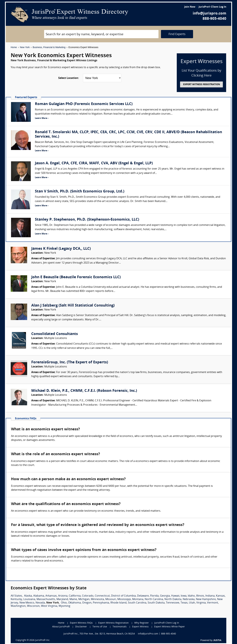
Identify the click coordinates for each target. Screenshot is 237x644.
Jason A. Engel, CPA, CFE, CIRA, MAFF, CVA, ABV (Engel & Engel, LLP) (94, 163)
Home (14, 47)
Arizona (63, 596)
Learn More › (42, 118)
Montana (138, 599)
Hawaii (175, 596)
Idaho (191, 596)
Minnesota (97, 599)
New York (25, 47)
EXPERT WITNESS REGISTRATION (202, 85)
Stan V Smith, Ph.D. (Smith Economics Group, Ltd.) (80, 192)
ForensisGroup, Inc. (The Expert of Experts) (70, 362)
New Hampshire (206, 599)
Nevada (40, 603)
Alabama (39, 596)
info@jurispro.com (210, 14)
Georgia (165, 596)
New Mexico (27, 603)
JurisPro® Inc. (43, 640)
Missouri (111, 599)
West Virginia (49, 606)
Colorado (88, 596)
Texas (184, 603)
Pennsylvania (101, 603)
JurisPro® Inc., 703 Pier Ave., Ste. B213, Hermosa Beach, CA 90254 (99, 634)
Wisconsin (33, 606)
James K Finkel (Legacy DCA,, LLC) (61, 249)
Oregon (87, 603)
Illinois (200, 596)
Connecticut (102, 596)
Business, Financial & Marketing (49, 47)
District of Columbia (123, 596)
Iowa (184, 596)
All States (16, 596)
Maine (73, 599)
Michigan (84, 599)
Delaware (143, 596)
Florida (154, 596)
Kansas (220, 596)
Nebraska (189, 599)
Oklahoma (74, 603)
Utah (192, 603)
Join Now (190, 7)
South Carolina (137, 603)
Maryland (62, 599)
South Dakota (156, 603)
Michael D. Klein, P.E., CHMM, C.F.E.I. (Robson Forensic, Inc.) (84, 391)
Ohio (64, 603)
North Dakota (173, 599)
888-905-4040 (214, 19)
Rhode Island (118, 603)
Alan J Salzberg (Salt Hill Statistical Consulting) (73, 306)
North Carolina (154, 599)
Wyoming (64, 606)
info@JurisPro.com (148, 634)
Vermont (213, 603)
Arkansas (51, 596)
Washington (18, 606)
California (75, 596)
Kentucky (16, 599)
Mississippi (124, 599)
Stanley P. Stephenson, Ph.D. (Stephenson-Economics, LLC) (87, 220)
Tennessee (173, 603)
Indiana (210, 596)
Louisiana (29, 599)
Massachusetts (46, 599)
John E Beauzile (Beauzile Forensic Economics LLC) (76, 277)
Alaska (28, 596)
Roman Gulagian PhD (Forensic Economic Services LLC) (84, 104)
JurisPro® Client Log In (212, 7)
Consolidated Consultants (55, 334)
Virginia (201, 603)
